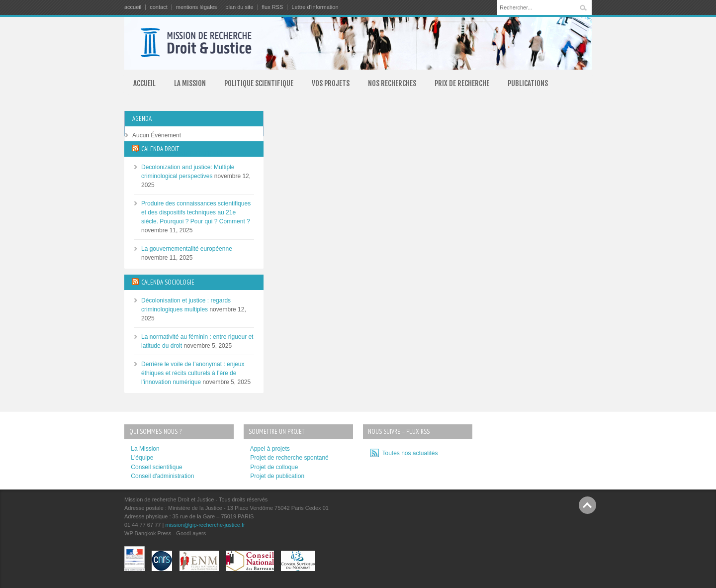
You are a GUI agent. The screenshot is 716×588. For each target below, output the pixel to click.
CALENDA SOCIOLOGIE (168, 282)
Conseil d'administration (162, 476)
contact (158, 7)
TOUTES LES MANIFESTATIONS (177, 154)
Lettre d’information (315, 7)
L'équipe (142, 458)
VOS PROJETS (331, 83)
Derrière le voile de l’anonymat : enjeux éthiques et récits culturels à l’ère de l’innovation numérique (193, 373)
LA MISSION (190, 83)
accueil (133, 7)
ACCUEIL (144, 83)
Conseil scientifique (156, 467)
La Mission (145, 449)
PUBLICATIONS (528, 83)
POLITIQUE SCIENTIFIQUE (259, 83)
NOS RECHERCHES (392, 83)
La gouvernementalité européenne (187, 249)
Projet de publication (277, 476)
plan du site (239, 7)
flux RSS (273, 7)
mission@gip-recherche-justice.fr (205, 525)
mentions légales (197, 7)
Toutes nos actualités (408, 453)
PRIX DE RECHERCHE (462, 83)
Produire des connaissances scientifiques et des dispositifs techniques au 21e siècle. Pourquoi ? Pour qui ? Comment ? (196, 212)
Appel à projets (270, 449)
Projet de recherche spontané (289, 458)
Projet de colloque (274, 467)
